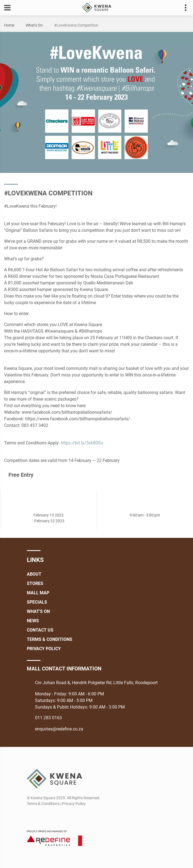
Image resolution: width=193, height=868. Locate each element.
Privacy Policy (44, 649)
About (34, 574)
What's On (34, 25)
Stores (35, 583)
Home (9, 25)
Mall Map (38, 593)
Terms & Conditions (50, 639)
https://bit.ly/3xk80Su (82, 443)
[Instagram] (41, 817)
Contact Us (40, 630)
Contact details (183, 8)
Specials (37, 602)
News (33, 621)
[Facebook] (31, 817)
